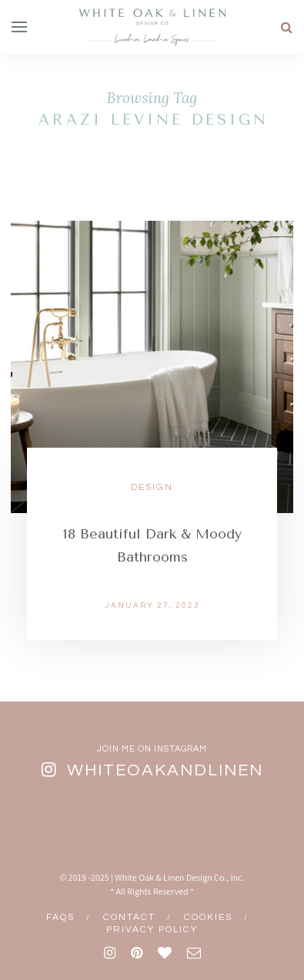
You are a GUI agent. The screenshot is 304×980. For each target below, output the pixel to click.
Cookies (208, 917)
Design (152, 487)
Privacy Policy (152, 930)
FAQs (60, 917)
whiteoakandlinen (165, 770)
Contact (129, 917)
